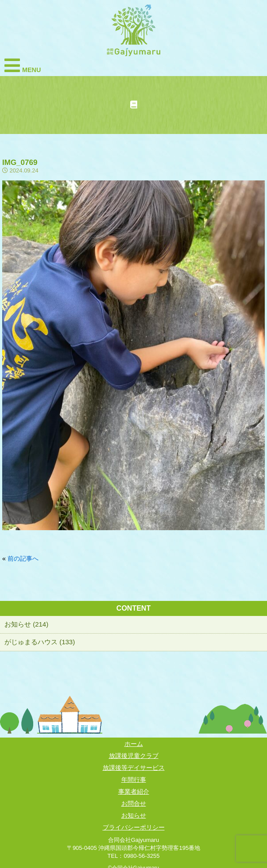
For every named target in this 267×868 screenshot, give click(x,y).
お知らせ (134, 815)
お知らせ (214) (26, 624)
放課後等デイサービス (134, 768)
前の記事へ (23, 558)
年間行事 (134, 780)
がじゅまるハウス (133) (40, 642)
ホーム (134, 744)
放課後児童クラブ (134, 756)
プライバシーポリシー (134, 827)
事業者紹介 (134, 792)
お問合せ (134, 803)
